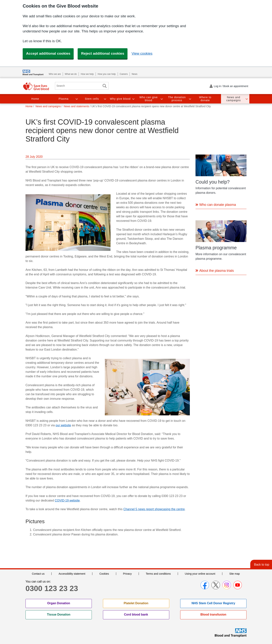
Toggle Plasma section (76, 99)
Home (35, 99)
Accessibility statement (72, 574)
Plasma (64, 99)
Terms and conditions (158, 574)
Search (104, 86)
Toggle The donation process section (190, 99)
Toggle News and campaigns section (246, 99)
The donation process (177, 99)
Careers (124, 74)
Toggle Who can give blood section (161, 99)
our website (63, 425)
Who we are (55, 74)
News (134, 74)
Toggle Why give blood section (133, 99)
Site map (235, 574)
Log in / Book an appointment (231, 86)
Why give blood (120, 99)
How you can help (107, 74)
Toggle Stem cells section (105, 99)
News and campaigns (234, 99)
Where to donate (205, 99)
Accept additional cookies (48, 53)
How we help (87, 74)
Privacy (127, 574)
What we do (71, 74)
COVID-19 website (67, 500)
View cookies (142, 53)
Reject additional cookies (103, 53)
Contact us (38, 574)
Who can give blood (149, 99)
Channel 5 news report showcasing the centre (154, 509)
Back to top (262, 565)
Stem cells (92, 99)
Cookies (104, 574)
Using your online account (200, 574)
